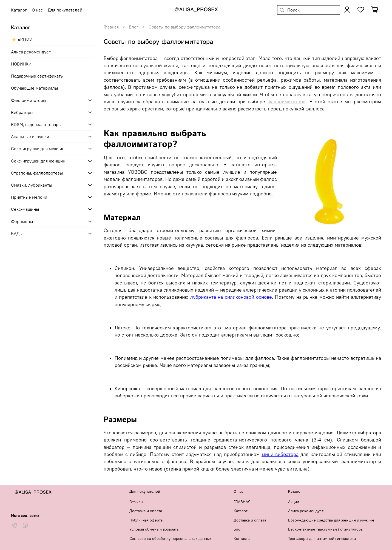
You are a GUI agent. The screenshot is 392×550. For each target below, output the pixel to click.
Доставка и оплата (146, 511)
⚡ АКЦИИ (22, 40)
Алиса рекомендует (31, 52)
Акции (294, 502)
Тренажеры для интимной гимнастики (322, 538)
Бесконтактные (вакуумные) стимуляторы (326, 529)
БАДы (17, 233)
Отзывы (136, 502)
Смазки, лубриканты (32, 185)
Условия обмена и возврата (154, 529)
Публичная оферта (146, 520)
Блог (134, 27)
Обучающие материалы (34, 88)
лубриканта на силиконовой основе (231, 297)
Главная (111, 27)
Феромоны (22, 221)
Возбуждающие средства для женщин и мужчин (331, 520)
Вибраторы (22, 112)
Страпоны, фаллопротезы (37, 173)
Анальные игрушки (30, 136)
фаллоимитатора (286, 102)
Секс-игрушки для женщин (38, 161)
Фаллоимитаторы (29, 100)
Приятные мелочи (29, 197)
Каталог (241, 511)
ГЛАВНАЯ (242, 502)
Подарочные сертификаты (37, 76)
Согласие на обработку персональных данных (171, 538)
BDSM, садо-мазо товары (36, 124)
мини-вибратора (280, 454)
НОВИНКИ (21, 64)
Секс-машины (25, 209)
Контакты (242, 538)
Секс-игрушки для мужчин (38, 149)
